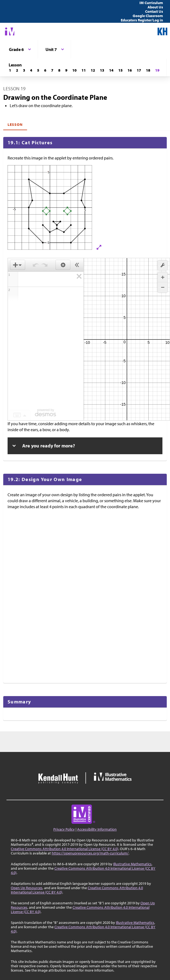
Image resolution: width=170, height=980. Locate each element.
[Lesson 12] (93, 70)
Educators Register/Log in (142, 20)
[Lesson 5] (38, 70)
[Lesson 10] (74, 70)
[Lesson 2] (17, 70)
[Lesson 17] (139, 70)
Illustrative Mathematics (132, 864)
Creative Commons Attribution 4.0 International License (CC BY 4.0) (65, 849)
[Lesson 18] (148, 70)
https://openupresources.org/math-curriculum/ (90, 853)
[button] (163, 265)
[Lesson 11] (84, 70)
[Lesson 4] (31, 70)
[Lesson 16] (130, 70)
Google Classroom (148, 16)
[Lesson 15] (120, 70)
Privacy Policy (64, 829)
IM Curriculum (151, 3)
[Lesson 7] (52, 70)
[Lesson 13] (102, 70)
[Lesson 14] (111, 70)
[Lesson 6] (45, 70)
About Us (155, 7)
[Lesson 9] (66, 70)
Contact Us (154, 11)
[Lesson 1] (10, 70)
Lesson (15, 124)
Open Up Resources (27, 888)
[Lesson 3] (24, 70)
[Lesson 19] (157, 70)
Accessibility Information (97, 829)
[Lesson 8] (59, 70)
